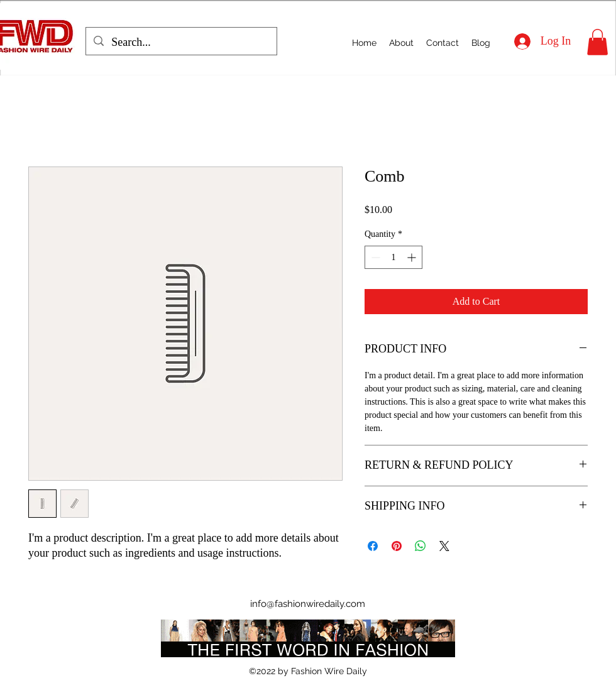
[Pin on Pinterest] (397, 546)
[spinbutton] (393, 257)
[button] (597, 42)
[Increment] (413, 257)
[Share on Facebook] (373, 546)
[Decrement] (374, 257)
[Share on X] (444, 546)
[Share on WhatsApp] (421, 546)
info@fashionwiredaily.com (308, 604)
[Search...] (181, 43)
